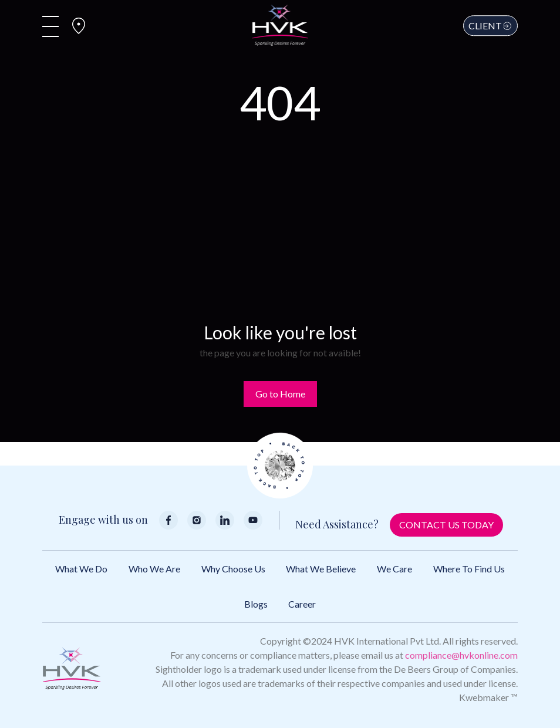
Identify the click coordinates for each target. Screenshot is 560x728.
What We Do (81, 569)
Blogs (256, 604)
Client (490, 26)
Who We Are (154, 569)
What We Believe (321, 569)
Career (302, 604)
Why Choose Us (233, 569)
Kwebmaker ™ (488, 697)
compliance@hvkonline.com (461, 655)
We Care (394, 569)
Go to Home (280, 394)
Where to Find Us (469, 569)
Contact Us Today (446, 525)
